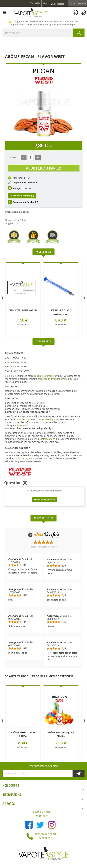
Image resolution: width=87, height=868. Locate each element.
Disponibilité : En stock (25, 182)
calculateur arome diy (46, 376)
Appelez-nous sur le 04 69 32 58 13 (46, 836)
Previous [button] (2, 299)
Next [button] (84, 299)
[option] (23, 300)
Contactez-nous (78, 3)
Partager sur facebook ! (25, 202)
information (22, 425)
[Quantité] (31, 158)
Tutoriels (35, 3)
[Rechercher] (43, 33)
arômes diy (23, 419)
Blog (46, 3)
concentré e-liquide (47, 419)
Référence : (19, 178)
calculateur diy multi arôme (53, 379)
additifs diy (22, 458)
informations (48, 439)
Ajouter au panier (44, 168)
